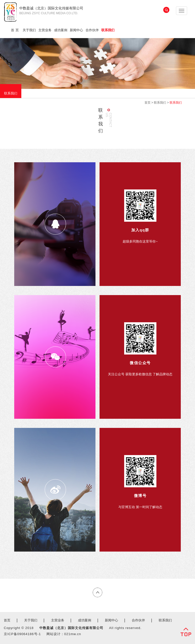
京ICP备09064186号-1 (22, 634)
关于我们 (29, 30)
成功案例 (61, 30)
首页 (15, 30)
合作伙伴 (92, 30)
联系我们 (108, 30)
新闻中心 (76, 30)
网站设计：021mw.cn (64, 634)
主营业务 (45, 30)
